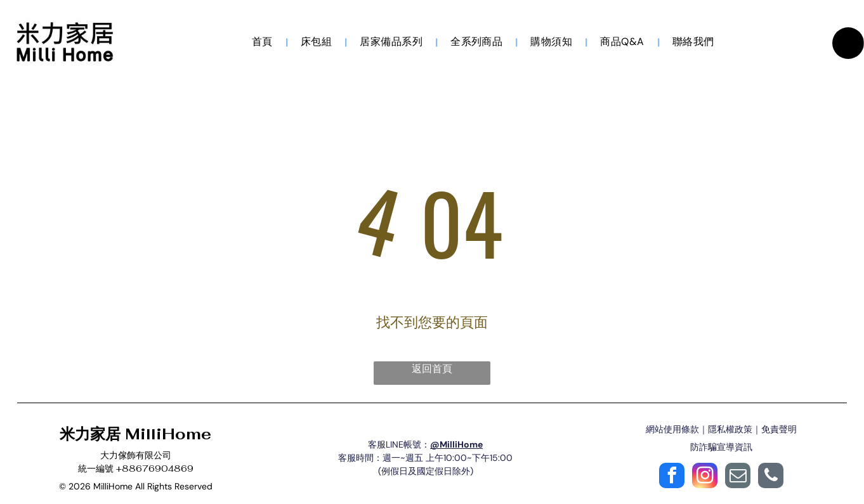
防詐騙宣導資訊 (721, 449)
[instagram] (705, 479)
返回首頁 (432, 371)
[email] (738, 479)
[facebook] (672, 479)
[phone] (771, 479)
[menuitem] (264, 42)
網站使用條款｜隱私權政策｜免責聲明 (721, 431)
